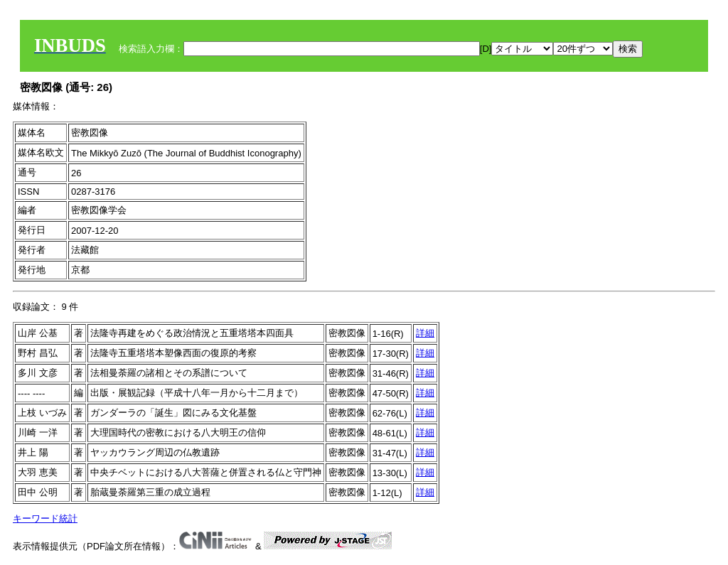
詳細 (425, 333)
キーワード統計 (45, 518)
